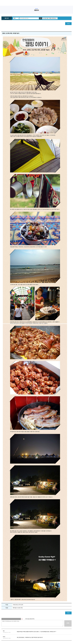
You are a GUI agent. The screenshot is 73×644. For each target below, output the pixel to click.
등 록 (68, 623)
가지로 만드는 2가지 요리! (18, 605)
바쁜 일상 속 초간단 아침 (18, 608)
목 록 (68, 24)
